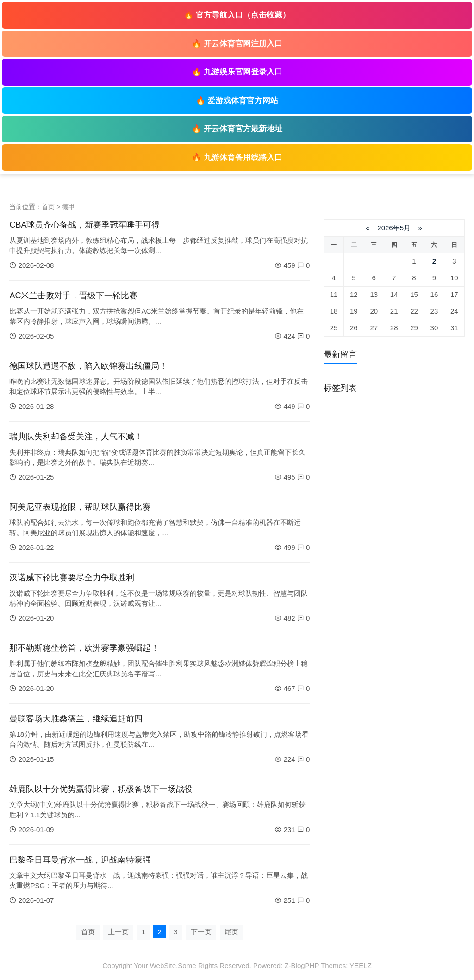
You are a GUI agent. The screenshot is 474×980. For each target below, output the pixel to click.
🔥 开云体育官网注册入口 (237, 44)
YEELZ (361, 965)
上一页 (118, 932)
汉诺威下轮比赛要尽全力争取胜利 (72, 578)
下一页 (201, 932)
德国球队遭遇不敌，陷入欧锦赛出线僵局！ (88, 366)
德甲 (69, 207)
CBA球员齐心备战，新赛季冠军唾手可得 (84, 225)
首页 (48, 207)
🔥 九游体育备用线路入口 (237, 157)
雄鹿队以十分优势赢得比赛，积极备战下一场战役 (101, 789)
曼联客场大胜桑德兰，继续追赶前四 (76, 719)
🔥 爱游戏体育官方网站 (237, 101)
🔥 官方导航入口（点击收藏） (237, 15)
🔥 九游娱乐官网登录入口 (237, 72)
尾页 (231, 932)
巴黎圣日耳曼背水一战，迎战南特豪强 (80, 860)
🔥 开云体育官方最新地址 (237, 129)
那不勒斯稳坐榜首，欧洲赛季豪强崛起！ (84, 648)
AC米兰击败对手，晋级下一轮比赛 (73, 296)
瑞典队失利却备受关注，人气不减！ (76, 437)
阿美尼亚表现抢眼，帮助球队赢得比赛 (80, 507)
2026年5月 (394, 228)
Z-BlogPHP (302, 965)
